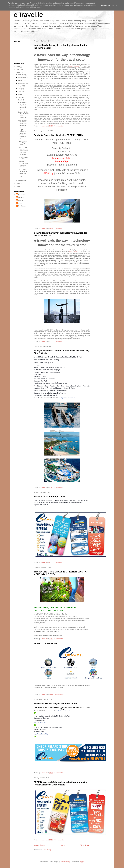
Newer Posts (39, 845)
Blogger (81, 862)
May (20, 94)
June (20, 92)
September (22, 83)
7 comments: (59, 126)
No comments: (59, 840)
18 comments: (59, 694)
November (22, 78)
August (21, 86)
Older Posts (85, 845)
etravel (20, 200)
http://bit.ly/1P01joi (40, 722)
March (20, 100)
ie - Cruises (22, 206)
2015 (18, 184)
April (20, 97)
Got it (115, 5)
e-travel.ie (28, 15)
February (21, 180)
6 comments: (59, 639)
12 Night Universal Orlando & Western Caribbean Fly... (22, 134)
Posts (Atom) (47, 850)
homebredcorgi (65, 862)
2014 (18, 186)
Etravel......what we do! (46, 643)
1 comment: (59, 228)
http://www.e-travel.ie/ (64, 711)
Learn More (106, 5)
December (22, 75)
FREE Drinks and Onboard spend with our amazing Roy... (23, 173)
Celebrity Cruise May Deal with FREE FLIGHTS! (59, 135)
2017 (18, 69)
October (21, 80)
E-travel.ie (22, 194)
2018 (18, 67)
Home (62, 845)
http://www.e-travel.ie (68, 398)
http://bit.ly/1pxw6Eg (41, 734)
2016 (18, 72)
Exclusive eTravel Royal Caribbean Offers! (56, 704)
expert (20, 203)
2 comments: (59, 487)
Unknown (21, 197)
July (20, 89)
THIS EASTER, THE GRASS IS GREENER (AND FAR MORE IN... (23, 151)
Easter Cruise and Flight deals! (50, 497)
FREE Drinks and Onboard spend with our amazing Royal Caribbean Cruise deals (61, 783)
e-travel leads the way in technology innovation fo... (22, 106)
